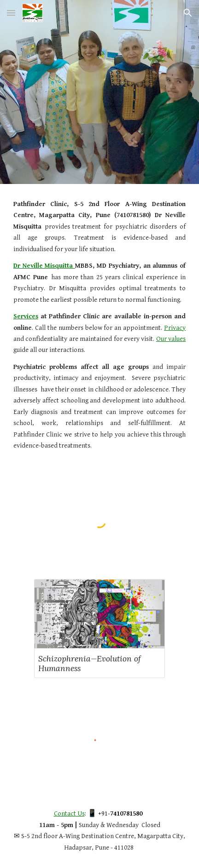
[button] (11, 13)
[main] (99, 325)
